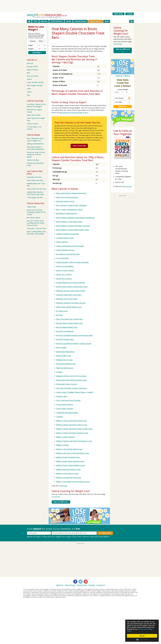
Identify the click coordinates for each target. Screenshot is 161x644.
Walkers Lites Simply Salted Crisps (69, 449)
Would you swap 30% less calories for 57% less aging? (36, 155)
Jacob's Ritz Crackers (64, 278)
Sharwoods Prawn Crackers (67, 384)
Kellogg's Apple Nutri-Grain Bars (69, 295)
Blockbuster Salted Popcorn (67, 214)
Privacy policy (116, 537)
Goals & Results (57, 21)
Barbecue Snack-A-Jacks (65, 201)
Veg (28, 95)
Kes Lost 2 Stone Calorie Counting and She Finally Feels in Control (36, 223)
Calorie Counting (33, 160)
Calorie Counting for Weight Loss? (71, 491)
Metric (127, 76)
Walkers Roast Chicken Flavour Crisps (71, 465)
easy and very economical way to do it (74, 113)
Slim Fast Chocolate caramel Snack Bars (72, 388)
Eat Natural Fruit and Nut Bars (68, 254)
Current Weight (123, 89)
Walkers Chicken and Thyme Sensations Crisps (74, 441)
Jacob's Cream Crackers (65, 270)
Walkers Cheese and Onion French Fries (71, 421)
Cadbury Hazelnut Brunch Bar (68, 234)
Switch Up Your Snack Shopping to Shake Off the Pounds (36, 212)
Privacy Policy (82, 585)
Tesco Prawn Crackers (65, 409)
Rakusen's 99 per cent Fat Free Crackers (71, 376)
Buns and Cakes (32, 76)
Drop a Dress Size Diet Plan (36, 189)
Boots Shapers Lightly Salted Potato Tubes (73, 230)
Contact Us (101, 585)
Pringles (59, 372)
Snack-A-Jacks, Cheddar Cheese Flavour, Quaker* (75, 392)
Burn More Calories (33, 218)
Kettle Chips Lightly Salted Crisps (69, 307)
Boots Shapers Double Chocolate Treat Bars (73, 226)
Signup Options (95, 21)
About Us (60, 585)
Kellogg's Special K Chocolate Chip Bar (71, 303)
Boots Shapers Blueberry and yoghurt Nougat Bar (75, 218)
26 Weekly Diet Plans (34, 177)
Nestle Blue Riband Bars (65, 352)
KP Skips (59, 315)
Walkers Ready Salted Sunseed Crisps (70, 461)
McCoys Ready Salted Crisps (67, 327)
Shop (107, 21)
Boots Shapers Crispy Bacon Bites (69, 222)
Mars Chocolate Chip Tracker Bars (69, 319)
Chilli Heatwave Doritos (65, 250)
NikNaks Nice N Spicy (64, 360)
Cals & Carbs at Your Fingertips (123, 132)
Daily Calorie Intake (34, 115)
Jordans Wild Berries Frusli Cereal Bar (71, 283)
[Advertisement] (80, 6)
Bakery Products (33, 70)
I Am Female (123, 98)
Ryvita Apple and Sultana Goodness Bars (71, 380)
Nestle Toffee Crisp (64, 356)
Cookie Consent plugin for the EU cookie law (142, 640)
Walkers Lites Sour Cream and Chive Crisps (73, 453)
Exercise (44, 21)
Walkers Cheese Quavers (66, 437)
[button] (33, 41)
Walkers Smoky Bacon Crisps (67, 473)
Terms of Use (70, 585)
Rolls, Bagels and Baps (35, 85)
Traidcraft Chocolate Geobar (67, 413)
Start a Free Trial (79, 146)
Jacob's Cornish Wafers (65, 266)
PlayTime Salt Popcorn (65, 368)
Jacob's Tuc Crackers (64, 274)
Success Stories (80, 21)
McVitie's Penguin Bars (65, 339)
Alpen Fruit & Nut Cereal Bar (67, 197)
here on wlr (127, 186)
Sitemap (92, 585)
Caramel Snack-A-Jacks (65, 238)
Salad (29, 89)
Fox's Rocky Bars (63, 258)
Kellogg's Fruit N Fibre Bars (67, 299)
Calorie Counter (32, 124)
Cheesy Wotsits (62, 242)
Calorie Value (31, 207)
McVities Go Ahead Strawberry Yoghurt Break (74, 343)
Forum (69, 21)
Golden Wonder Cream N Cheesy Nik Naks (72, 262)
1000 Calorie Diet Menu (35, 180)
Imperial (119, 76)
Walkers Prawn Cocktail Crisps (68, 457)
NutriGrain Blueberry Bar (66, 364)
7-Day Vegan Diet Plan (35, 197)
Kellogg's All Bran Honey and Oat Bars (71, 291)
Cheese (29, 79)
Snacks (29, 92)
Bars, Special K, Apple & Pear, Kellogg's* (72, 205)
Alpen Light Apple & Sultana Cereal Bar (71, 193)
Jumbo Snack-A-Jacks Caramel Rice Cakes (72, 287)
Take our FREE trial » (61, 502)
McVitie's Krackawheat (65, 331)
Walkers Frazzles (63, 445)
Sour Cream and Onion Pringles (68, 400)
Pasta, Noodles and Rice (35, 82)
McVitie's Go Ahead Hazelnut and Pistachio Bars (74, 335)
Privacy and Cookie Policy (140, 630)
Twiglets (59, 417)
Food (35, 21)
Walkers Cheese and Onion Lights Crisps (72, 425)
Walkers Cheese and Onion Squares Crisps (72, 433)
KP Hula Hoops (62, 311)
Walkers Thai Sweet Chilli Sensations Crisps (73, 482)
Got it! (142, 636)
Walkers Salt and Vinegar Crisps (68, 469)
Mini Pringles (61, 348)
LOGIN (130, 14)
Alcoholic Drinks (32, 67)
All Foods (64, 486)
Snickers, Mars (62, 396)
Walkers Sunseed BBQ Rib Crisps (69, 478)
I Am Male (123, 102)
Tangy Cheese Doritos (65, 404)
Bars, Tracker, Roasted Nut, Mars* (69, 209)
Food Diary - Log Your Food (36, 228)
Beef (28, 73)
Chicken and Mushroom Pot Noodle (70, 246)
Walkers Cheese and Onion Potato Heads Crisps (74, 429)
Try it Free (56, 497)
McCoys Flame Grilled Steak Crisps (69, 323)
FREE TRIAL (119, 14)
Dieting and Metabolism (35, 144)
